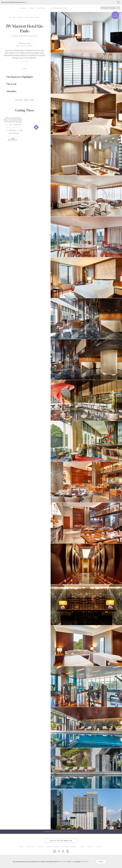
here (26, 2)
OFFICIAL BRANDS (53, 847)
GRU (18, 130)
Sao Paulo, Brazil (33, 17)
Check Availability (13, 139)
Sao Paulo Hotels (16, 17)
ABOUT (22, 847)
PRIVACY (90, 847)
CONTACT (99, 847)
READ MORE (25, 61)
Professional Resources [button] (110, 8)
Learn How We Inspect (25, 46)
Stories (32, 8)
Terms (72, 862)
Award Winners (41, 8)
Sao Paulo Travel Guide (25, 100)
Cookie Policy (84, 862)
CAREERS (40, 847)
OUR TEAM (30, 847)
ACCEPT (101, 862)
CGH (8, 130)
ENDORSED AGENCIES (69, 847)
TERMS (82, 847)
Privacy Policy (63, 862)
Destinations (24, 8)
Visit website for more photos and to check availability (61, 832)
